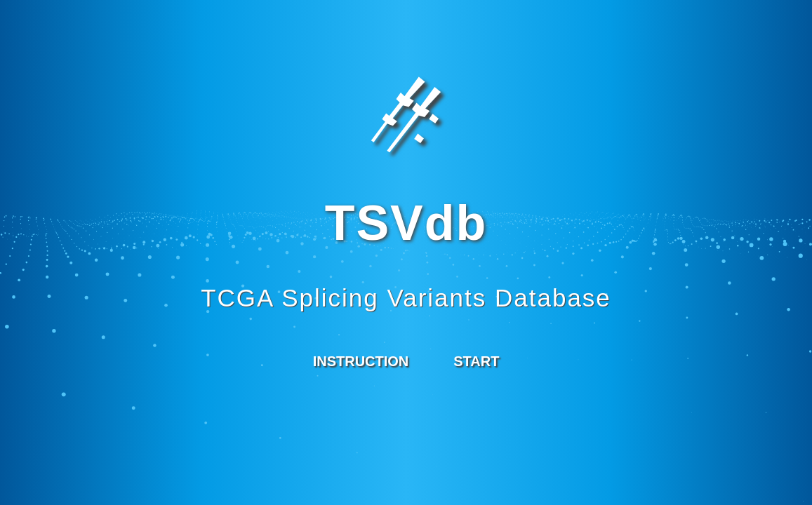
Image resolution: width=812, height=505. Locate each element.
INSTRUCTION (361, 361)
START (476, 361)
